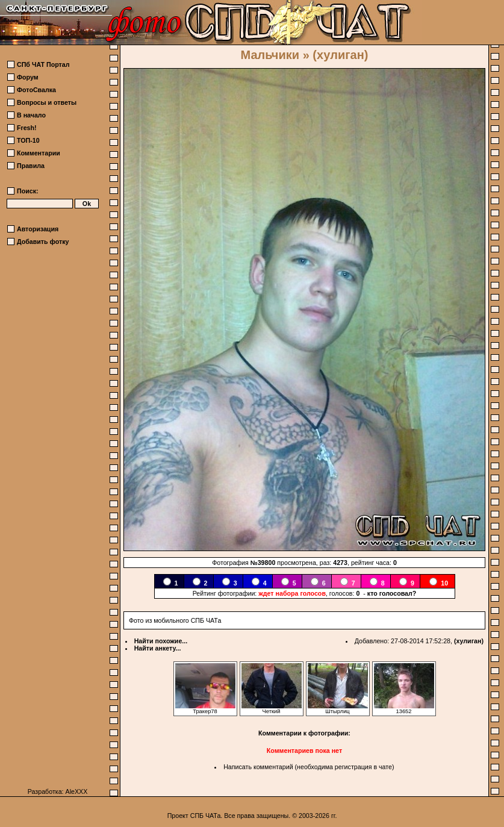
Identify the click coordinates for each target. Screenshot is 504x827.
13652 (404, 709)
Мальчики (270, 55)
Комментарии (39, 153)
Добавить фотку (43, 242)
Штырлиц (338, 709)
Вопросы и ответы (47, 102)
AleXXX (77, 791)
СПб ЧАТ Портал (43, 64)
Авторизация (38, 229)
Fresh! (27, 128)
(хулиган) (469, 641)
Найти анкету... (158, 648)
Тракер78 (205, 709)
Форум (28, 77)
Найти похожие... (161, 641)
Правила (31, 166)
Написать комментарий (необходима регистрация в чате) (309, 767)
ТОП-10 (28, 140)
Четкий (272, 709)
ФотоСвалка (36, 90)
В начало (31, 115)
